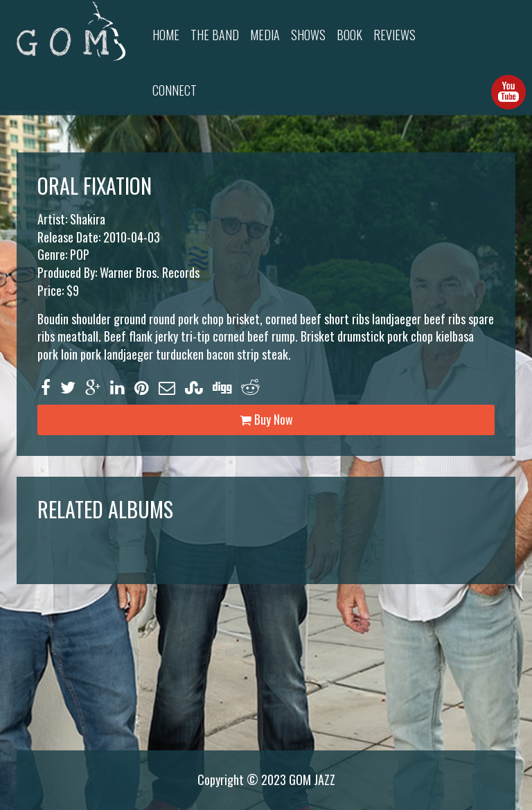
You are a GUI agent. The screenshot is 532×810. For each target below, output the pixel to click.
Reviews (394, 35)
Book (349, 35)
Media (265, 35)
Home (166, 35)
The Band (215, 35)
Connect (175, 90)
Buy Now (266, 419)
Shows (308, 35)
